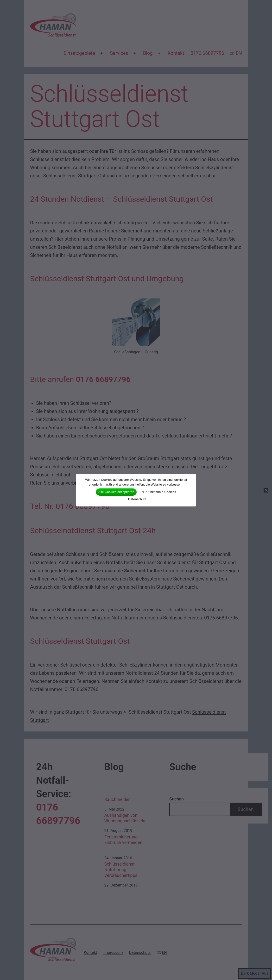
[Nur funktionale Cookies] (266, 490)
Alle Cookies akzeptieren (116, 492)
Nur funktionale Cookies (159, 492)
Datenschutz (137, 499)
